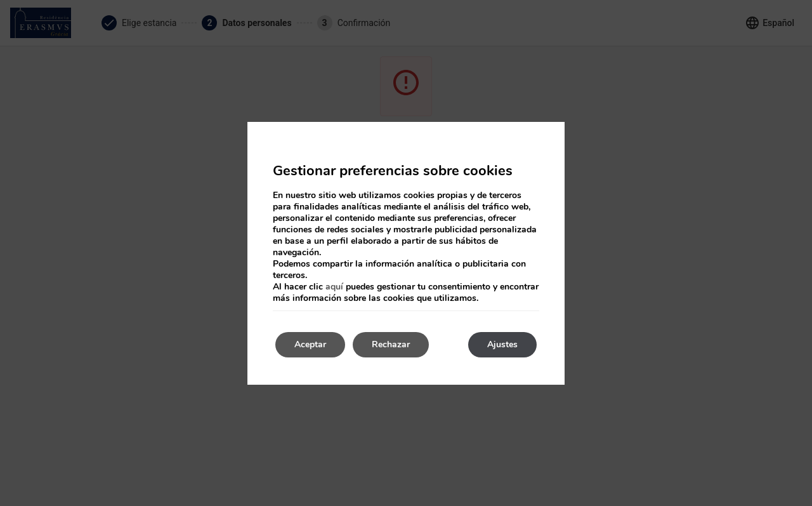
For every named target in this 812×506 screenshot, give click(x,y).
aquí (334, 287)
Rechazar (391, 344)
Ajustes (502, 344)
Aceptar (310, 344)
